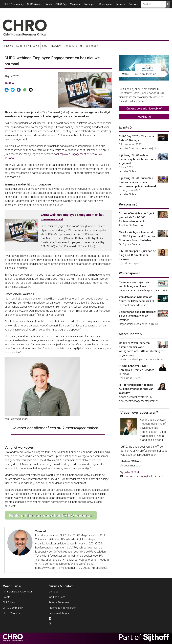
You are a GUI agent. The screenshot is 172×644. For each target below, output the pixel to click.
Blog (45, 46)
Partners (120, 4)
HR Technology (89, 46)
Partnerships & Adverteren (18, 592)
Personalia (71, 46)
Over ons (133, 4)
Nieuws (9, 46)
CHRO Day (61, 4)
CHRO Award (34, 4)
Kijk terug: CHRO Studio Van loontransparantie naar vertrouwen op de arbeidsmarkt (138, 182)
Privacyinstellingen (59, 613)
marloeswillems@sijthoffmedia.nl (143, 476)
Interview (56, 46)
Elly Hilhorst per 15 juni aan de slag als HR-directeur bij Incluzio (137, 255)
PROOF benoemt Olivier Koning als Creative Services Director (137, 370)
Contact (53, 592)
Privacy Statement (59, 602)
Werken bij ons (57, 597)
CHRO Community (14, 4)
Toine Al (9, 83)
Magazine (75, 4)
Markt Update (129, 334)
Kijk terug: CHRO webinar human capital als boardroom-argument (138, 159)
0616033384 (131, 472)
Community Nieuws (27, 46)
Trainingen (90, 4)
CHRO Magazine (12, 613)
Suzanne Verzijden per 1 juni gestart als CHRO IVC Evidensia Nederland (136, 217)
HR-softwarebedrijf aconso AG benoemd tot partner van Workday (136, 389)
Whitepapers (105, 4)
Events (48, 4)
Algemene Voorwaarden (62, 608)
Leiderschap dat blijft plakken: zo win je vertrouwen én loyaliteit (137, 316)
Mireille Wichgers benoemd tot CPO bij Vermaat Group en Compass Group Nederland (137, 236)
